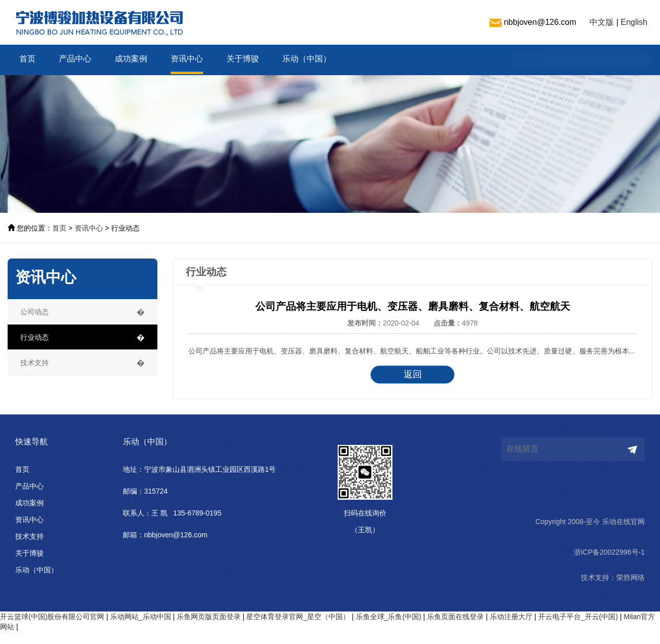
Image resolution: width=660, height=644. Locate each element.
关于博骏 (243, 59)
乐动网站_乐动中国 (141, 617)
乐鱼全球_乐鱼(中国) (389, 617)
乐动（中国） (307, 59)
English (634, 22)
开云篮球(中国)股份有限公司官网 (52, 617)
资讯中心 (187, 59)
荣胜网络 (631, 577)
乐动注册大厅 (511, 617)
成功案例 (131, 59)
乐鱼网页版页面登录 (209, 617)
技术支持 (29, 536)
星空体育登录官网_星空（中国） (298, 617)
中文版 (602, 22)
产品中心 (75, 59)
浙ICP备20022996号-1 (609, 552)
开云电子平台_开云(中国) (578, 617)
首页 (27, 59)
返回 (430, 374)
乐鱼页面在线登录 (455, 617)
